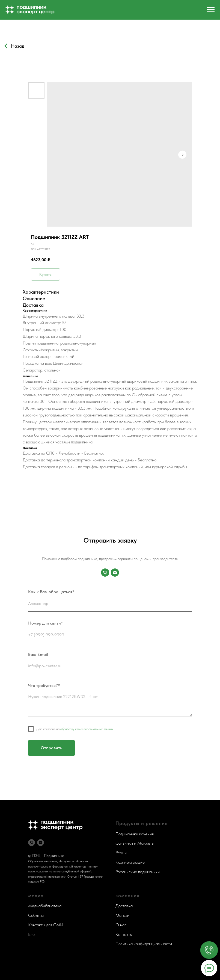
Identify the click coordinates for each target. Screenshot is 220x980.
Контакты (124, 934)
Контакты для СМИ (46, 925)
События (36, 915)
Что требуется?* (44, 685)
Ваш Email (38, 654)
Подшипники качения (135, 834)
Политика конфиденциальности (144, 944)
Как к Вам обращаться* (51, 592)
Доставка (124, 906)
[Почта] (115, 573)
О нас (121, 925)
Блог (32, 934)
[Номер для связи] (105, 573)
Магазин (124, 915)
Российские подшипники (138, 872)
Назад (18, 46)
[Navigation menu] (211, 10)
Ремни (121, 853)
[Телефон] (32, 843)
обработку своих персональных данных (87, 729)
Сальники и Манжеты (135, 843)
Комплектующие (130, 862)
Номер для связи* (46, 623)
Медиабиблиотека (45, 906)
